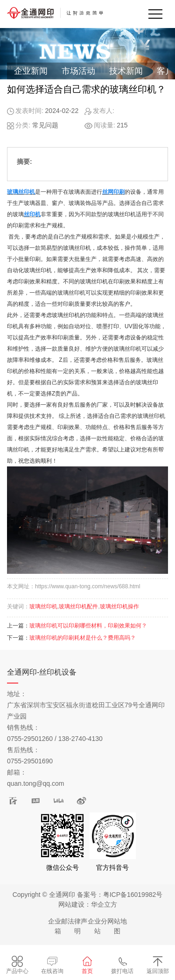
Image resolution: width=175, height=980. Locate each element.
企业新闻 (31, 71)
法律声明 (77, 926)
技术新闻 (126, 71)
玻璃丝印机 (43, 606)
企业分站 (98, 926)
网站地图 (117, 926)
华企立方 (104, 904)
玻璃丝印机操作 (119, 606)
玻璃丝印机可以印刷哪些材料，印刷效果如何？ (88, 626)
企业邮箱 (58, 926)
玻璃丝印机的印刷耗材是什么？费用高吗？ (83, 638)
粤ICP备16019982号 (133, 895)
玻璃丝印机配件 (78, 606)
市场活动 (78, 71)
